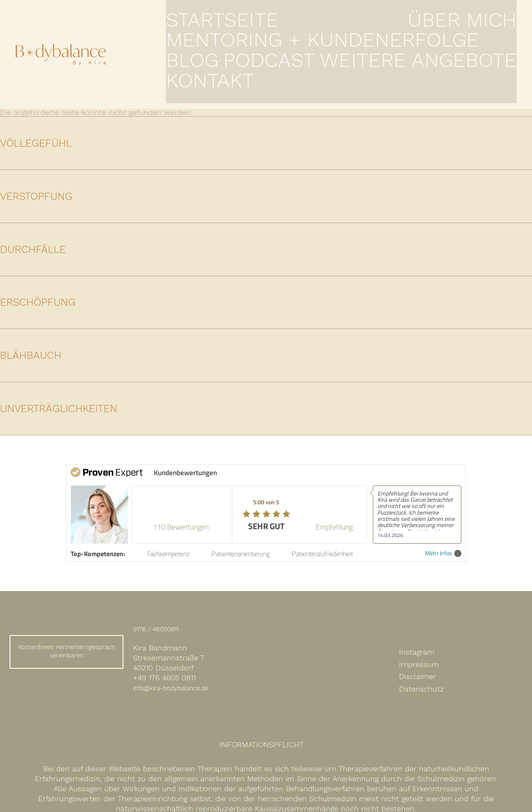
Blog (390, 37)
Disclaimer (417, 750)
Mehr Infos (443, 627)
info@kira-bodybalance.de (179, 762)
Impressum (419, 738)
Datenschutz (421, 763)
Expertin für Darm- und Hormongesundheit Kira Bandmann (61, 43)
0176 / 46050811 (160, 703)
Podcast (422, 37)
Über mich (233, 37)
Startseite (186, 37)
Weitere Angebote (480, 37)
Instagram (417, 726)
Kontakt (182, 47)
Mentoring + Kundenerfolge (317, 37)
